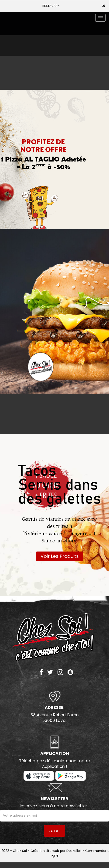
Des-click (74, 851)
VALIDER (54, 831)
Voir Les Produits (60, 556)
